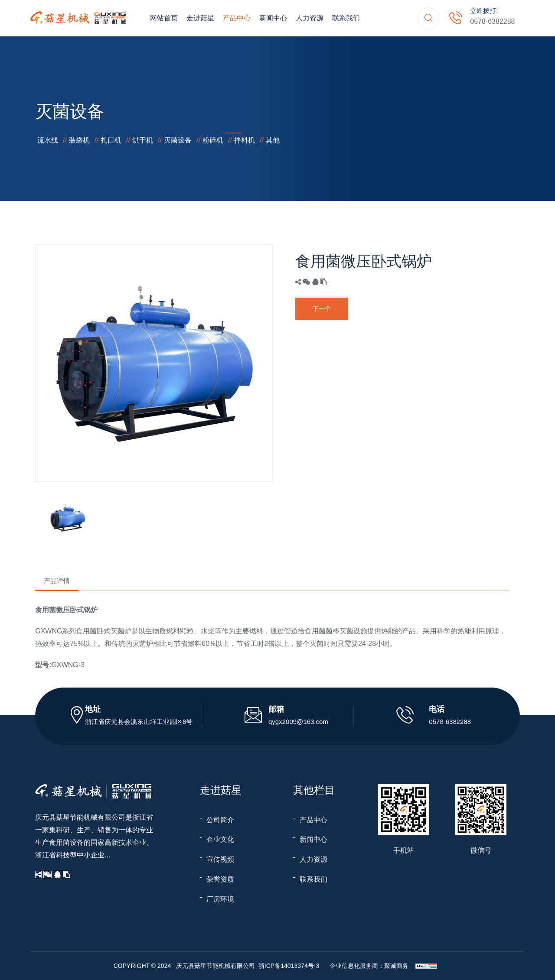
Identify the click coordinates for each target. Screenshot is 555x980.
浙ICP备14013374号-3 (289, 966)
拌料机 (245, 140)
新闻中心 (273, 18)
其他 (273, 140)
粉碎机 (213, 140)
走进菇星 (200, 18)
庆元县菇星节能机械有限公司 (80, 817)
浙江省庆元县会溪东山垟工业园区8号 (139, 722)
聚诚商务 (396, 966)
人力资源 (310, 18)
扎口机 (111, 140)
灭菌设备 (178, 140)
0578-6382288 (492, 21)
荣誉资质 (220, 879)
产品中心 (237, 18)
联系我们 (346, 18)
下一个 (322, 308)
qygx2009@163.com (298, 722)
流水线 (48, 140)
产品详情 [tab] (57, 581)
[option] (154, 363)
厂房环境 (220, 899)
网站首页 (164, 18)
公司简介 (220, 820)
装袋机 (79, 140)
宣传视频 (220, 859)
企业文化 (220, 839)
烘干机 (143, 140)
